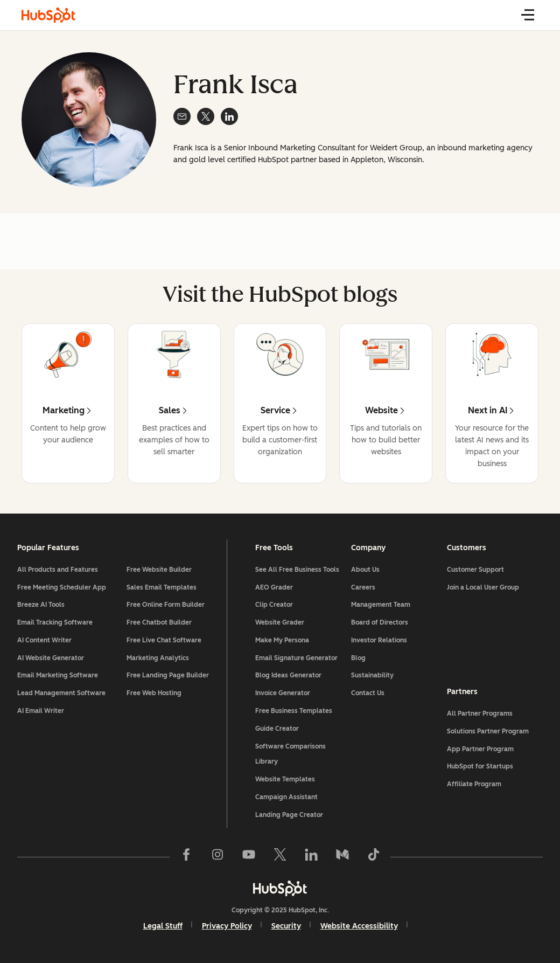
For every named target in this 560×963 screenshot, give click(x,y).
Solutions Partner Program (488, 731)
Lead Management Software (61, 693)
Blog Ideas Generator (288, 675)
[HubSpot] (280, 888)
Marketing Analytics (158, 658)
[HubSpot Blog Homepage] (48, 15)
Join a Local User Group (483, 587)
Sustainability (372, 675)
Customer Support (475, 570)
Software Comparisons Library (290, 754)
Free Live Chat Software (164, 640)
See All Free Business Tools (297, 570)
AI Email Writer (41, 711)
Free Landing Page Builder (168, 675)
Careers (363, 587)
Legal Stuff (163, 926)
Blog (358, 658)
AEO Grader (274, 587)
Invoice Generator (283, 693)
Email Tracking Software (55, 622)
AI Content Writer (44, 640)
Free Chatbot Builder (159, 622)
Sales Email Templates (162, 587)
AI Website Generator (51, 658)
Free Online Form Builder (166, 605)
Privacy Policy (227, 926)
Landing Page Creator (289, 815)
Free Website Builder (159, 570)
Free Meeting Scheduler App (62, 587)
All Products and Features (58, 570)
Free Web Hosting (154, 693)
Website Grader (280, 622)
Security (286, 926)
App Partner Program (480, 749)
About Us (365, 570)
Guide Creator (277, 729)
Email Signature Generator (296, 658)
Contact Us (368, 693)
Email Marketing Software (58, 675)
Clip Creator (274, 605)
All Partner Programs (480, 713)
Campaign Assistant (286, 797)
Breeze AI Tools (41, 605)
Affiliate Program (474, 784)
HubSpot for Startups (480, 766)
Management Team (381, 605)
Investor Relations (379, 640)
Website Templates (285, 779)
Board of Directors (380, 622)
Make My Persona (282, 640)
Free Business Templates (294, 711)
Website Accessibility (359, 926)
